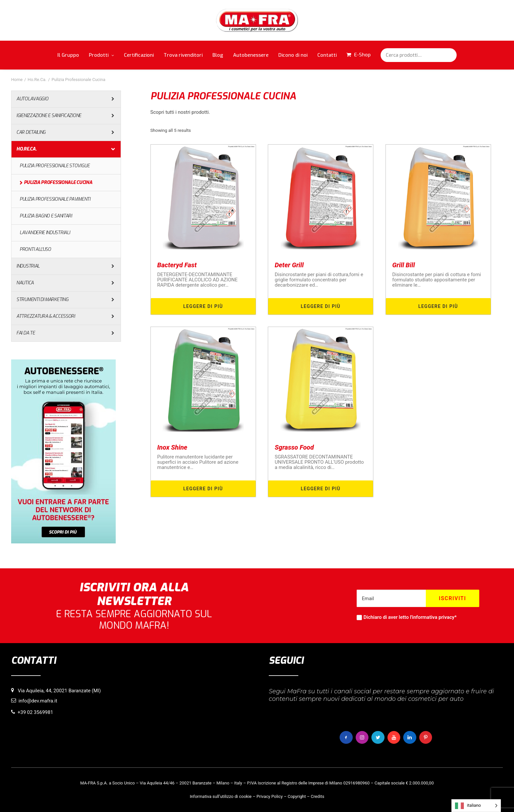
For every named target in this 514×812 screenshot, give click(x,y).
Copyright (297, 796)
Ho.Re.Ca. (37, 80)
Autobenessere (251, 55)
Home (17, 80)
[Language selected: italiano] (476, 806)
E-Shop (362, 55)
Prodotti (101, 55)
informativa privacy (433, 617)
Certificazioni (139, 55)
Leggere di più (203, 306)
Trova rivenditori (183, 55)
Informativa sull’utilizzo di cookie (221, 796)
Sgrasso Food (294, 447)
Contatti (327, 55)
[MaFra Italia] (257, 20)
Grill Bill (404, 265)
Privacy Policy (269, 796)
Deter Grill (289, 265)
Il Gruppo (68, 55)
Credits (317, 796)
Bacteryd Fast (177, 265)
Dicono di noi (293, 55)
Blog (218, 55)
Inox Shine (172, 447)
